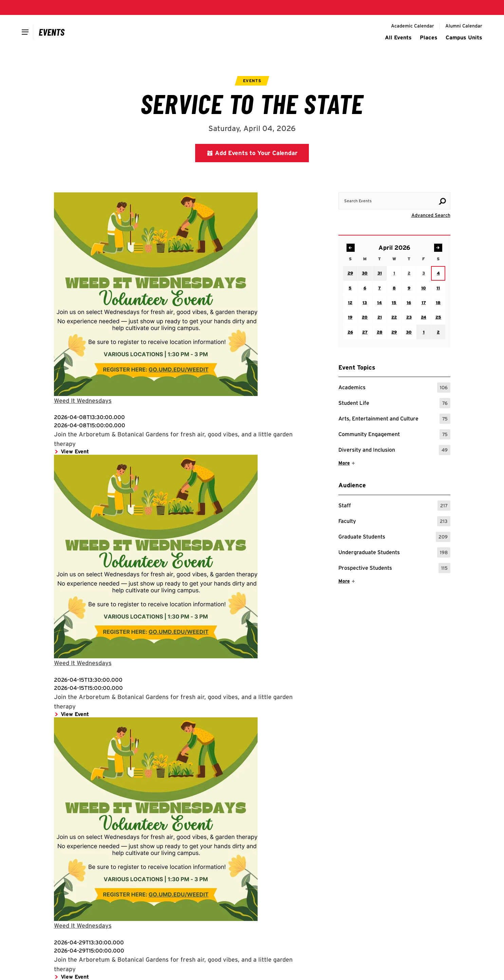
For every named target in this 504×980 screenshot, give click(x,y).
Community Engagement (394, 434)
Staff (394, 506)
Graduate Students (394, 537)
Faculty (394, 521)
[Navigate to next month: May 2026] (438, 248)
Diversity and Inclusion (394, 450)
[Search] (442, 201)
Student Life (394, 403)
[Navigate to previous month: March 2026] (351, 248)
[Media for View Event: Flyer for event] (184, 294)
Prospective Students (394, 568)
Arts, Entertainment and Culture (394, 419)
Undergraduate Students (394, 552)
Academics (394, 388)
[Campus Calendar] (52, 32)
